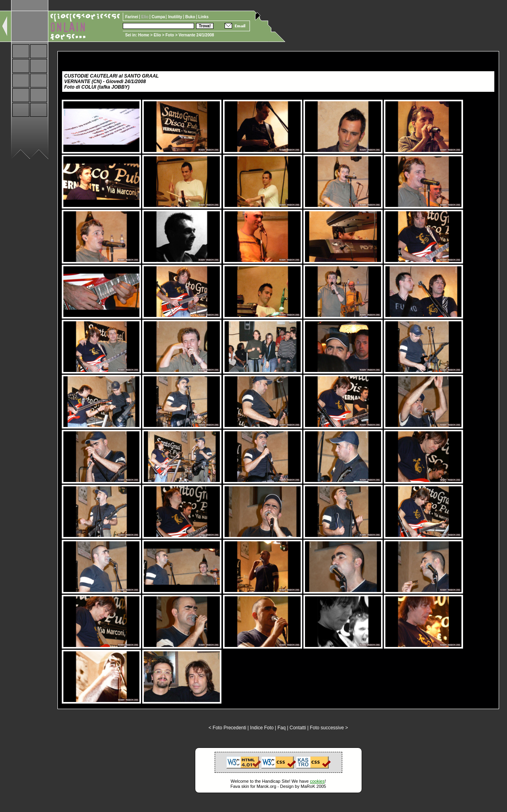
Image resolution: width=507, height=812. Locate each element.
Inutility (175, 17)
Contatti (298, 728)
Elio (157, 35)
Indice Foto (262, 728)
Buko (191, 17)
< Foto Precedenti (227, 728)
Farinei (132, 17)
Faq (282, 728)
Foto (170, 35)
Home (144, 35)
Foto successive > (329, 728)
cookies (317, 781)
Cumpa (159, 17)
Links (204, 17)
